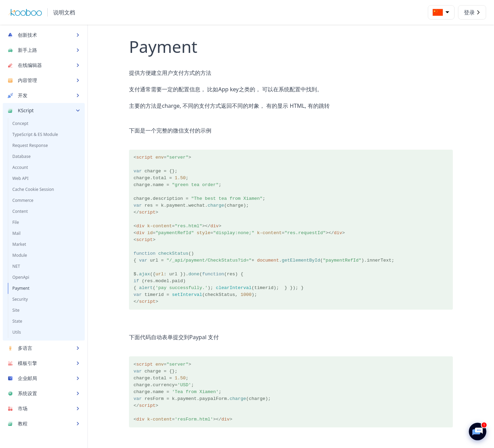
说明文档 (64, 12)
